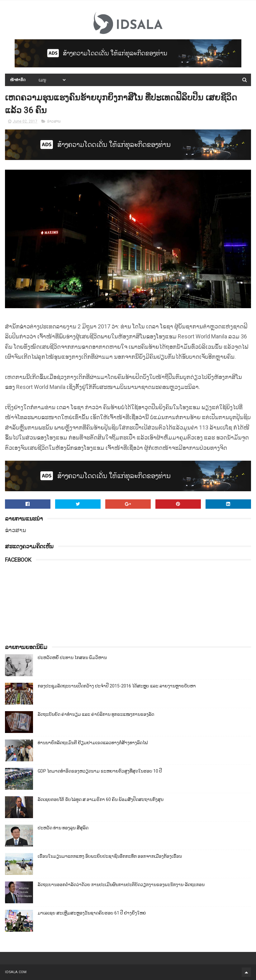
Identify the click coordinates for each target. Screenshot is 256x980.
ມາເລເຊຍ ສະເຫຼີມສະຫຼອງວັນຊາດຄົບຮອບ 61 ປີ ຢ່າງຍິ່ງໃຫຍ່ (92, 913)
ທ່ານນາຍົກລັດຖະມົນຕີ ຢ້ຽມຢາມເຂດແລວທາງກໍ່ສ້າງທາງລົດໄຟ (93, 743)
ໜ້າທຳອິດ (18, 80)
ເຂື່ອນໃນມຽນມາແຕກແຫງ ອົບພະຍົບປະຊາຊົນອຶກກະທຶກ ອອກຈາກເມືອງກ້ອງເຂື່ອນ (110, 856)
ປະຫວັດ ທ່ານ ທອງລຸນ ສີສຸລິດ (63, 828)
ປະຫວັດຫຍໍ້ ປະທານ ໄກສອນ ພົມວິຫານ (72, 657)
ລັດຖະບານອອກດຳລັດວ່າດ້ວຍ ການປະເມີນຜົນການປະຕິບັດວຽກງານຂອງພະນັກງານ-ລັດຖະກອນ (121, 885)
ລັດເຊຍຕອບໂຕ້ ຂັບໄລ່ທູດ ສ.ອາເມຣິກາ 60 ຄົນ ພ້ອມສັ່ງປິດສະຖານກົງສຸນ (101, 799)
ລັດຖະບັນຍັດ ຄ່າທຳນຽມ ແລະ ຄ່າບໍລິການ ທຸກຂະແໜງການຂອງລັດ (96, 714)
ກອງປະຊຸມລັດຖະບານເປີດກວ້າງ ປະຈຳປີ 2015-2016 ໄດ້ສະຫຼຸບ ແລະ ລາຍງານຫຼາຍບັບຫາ (117, 686)
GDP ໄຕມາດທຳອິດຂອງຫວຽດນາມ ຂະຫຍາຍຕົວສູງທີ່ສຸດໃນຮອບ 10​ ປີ (100, 771)
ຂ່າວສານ (54, 121)
